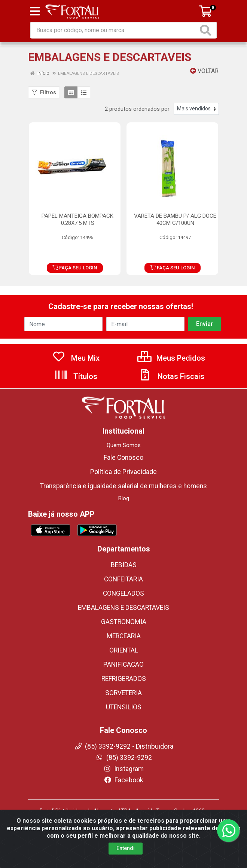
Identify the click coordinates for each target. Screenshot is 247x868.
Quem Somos (124, 445)
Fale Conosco (124, 458)
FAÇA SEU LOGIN (75, 268)
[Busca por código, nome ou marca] (114, 30)
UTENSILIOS (124, 707)
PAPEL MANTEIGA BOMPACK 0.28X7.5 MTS (77, 219)
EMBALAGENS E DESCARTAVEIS (124, 608)
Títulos (76, 376)
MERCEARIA (124, 636)
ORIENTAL (124, 650)
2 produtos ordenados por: (138, 109)
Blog (124, 498)
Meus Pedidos (171, 358)
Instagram (124, 769)
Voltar (204, 71)
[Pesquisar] (207, 30)
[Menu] (35, 11)
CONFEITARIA (124, 579)
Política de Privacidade (124, 472)
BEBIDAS (124, 565)
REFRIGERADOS (124, 679)
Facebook (124, 780)
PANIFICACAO (124, 664)
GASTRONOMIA (124, 622)
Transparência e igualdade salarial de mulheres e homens (124, 486)
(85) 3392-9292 (124, 758)
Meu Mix (76, 358)
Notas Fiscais (171, 376)
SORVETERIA (124, 693)
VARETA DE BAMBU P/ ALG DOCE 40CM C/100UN (175, 219)
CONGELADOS (124, 593)
